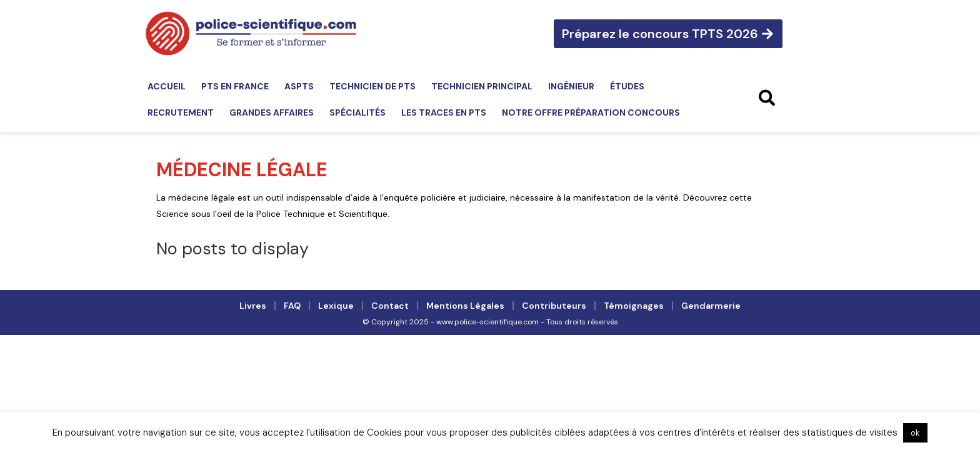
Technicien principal (482, 86)
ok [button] (915, 433)
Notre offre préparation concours (591, 112)
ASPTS (299, 86)
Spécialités (357, 112)
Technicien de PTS (372, 86)
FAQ (292, 306)
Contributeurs (554, 306)
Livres (253, 306)
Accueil (167, 86)
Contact (390, 306)
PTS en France (235, 86)
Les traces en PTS (444, 112)
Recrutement (181, 112)
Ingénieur (571, 86)
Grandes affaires (272, 112)
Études (627, 86)
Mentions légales (465, 306)
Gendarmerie (711, 306)
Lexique (336, 306)
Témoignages (634, 306)
